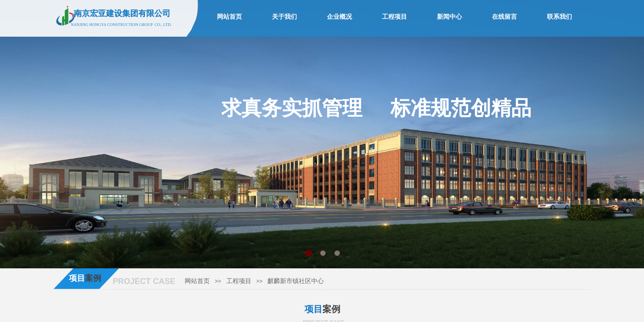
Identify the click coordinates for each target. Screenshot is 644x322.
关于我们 (284, 17)
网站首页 (197, 281)
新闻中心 (449, 17)
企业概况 (339, 17)
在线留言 (504, 17)
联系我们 (559, 17)
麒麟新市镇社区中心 (296, 281)
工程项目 (239, 281)
